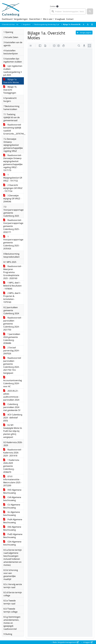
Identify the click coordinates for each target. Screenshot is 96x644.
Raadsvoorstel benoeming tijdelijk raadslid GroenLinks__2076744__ (14, 129)
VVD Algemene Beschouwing (12, 491)
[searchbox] (68, 11)
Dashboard (7, 19)
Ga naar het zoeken (0, 2)
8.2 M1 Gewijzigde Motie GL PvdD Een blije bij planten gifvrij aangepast (13, 431)
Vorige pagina (84, 33)
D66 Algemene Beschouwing (12, 528)
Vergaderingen (21, 19)
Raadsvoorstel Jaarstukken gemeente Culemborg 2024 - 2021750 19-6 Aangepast (12, 365)
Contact (70, 19)
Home (18, 24)
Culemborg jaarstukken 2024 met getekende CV (12, 407)
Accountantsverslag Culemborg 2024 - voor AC (13, 382)
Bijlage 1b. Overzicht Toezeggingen (10, 90)
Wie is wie (48, 19)
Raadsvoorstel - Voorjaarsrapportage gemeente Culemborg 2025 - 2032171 (13, 226)
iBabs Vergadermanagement (65, 642)
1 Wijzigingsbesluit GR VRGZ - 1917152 (13, 178)
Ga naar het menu (1, 2)
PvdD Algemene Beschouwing (13, 536)
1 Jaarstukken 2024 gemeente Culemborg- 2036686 (12, 339)
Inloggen (88, 642)
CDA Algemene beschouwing (12, 543)
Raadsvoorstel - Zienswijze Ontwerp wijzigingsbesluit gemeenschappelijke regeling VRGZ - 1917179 (13, 163)
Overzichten (35, 19)
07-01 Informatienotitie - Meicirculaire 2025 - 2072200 (12, 481)
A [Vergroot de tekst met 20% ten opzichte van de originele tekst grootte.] (88, 24)
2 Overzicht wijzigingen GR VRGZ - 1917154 (13, 188)
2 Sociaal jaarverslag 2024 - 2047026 (11, 351)
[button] (90, 11)
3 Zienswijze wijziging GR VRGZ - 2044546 (12, 199)
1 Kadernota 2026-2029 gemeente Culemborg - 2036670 (11, 466)
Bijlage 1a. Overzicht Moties (11, 81)
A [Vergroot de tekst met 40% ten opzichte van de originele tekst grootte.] (92, 24)
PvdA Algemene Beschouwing (13, 521)
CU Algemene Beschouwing (12, 506)
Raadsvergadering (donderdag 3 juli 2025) (49, 24)
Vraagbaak (60, 19)
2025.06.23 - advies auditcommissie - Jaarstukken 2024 (11, 395)
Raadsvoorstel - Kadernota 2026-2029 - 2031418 (13, 453)
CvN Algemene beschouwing (12, 499)
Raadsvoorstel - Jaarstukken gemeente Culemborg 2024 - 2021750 (13, 324)
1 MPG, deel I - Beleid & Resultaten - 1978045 (12, 286)
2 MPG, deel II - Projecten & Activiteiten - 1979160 (12, 298)
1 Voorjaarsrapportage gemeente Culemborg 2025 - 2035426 (13, 243)
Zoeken (53, 6)
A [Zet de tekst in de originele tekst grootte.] (83, 24)
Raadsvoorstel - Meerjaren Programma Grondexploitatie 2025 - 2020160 (13, 272)
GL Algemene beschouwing (12, 514)
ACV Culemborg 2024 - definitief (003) (13, 418)
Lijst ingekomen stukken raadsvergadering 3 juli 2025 (13, 70)
